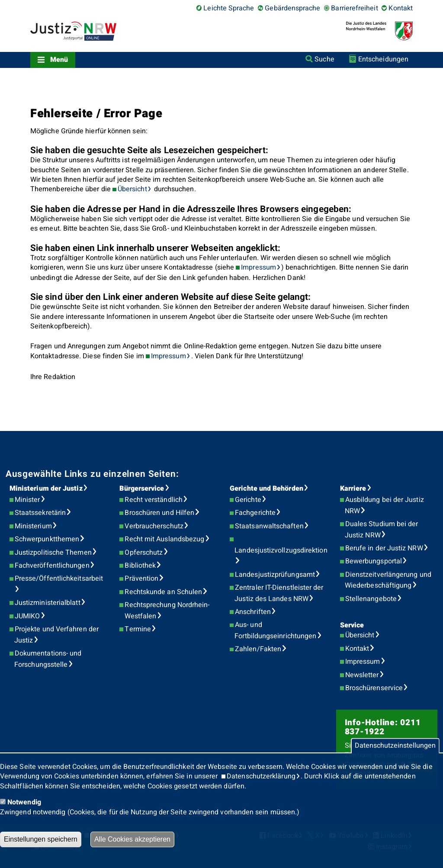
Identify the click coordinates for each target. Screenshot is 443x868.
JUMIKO (27, 616)
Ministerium (33, 526)
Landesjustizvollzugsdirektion (281, 550)
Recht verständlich (153, 500)
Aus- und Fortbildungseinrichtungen (275, 630)
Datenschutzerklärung (261, 776)
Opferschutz (144, 553)
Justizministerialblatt (48, 603)
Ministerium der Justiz (46, 489)
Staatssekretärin (40, 513)
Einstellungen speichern (41, 839)
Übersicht (132, 189)
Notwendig (24, 802)
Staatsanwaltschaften (269, 526)
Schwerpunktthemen (47, 539)
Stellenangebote (371, 599)
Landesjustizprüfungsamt (275, 575)
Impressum (258, 267)
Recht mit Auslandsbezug (164, 539)
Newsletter (362, 675)
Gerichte (248, 500)
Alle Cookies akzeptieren (132, 839)
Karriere (353, 489)
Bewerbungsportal (374, 561)
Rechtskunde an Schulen (163, 592)
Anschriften (253, 612)
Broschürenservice (374, 688)
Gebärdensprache (292, 8)
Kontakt (401, 8)
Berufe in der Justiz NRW (384, 548)
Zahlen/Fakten (258, 649)
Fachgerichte (255, 513)
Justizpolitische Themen (53, 553)
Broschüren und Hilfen (159, 513)
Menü (59, 60)
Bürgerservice (142, 489)
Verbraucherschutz (154, 526)
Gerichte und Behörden (266, 489)
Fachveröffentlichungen (52, 566)
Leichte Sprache (229, 8)
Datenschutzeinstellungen (395, 746)
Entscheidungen (383, 59)
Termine (138, 629)
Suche (324, 59)
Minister (27, 500)
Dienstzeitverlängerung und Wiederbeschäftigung (388, 580)
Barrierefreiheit (354, 8)
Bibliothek (140, 566)
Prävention (141, 579)
